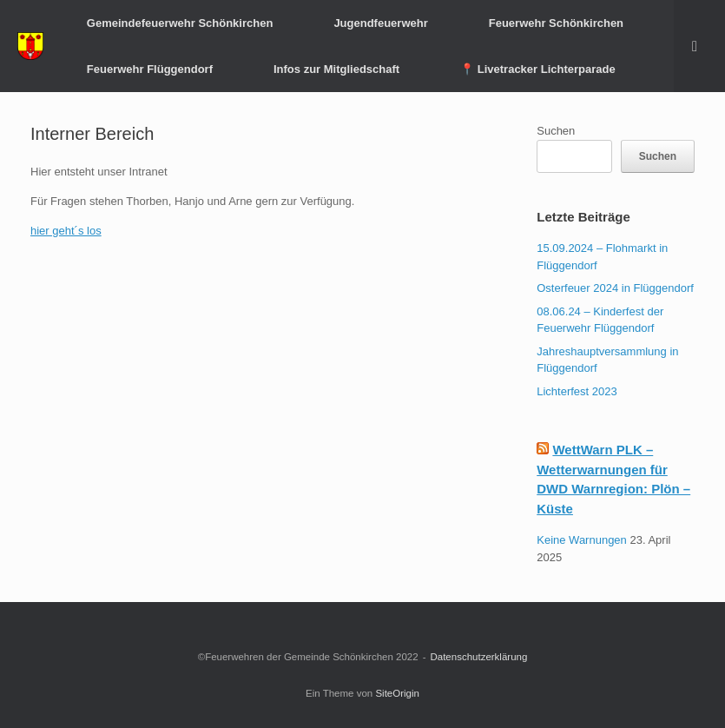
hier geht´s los (66, 231)
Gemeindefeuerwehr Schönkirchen (180, 23)
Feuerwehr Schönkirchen (556, 23)
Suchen (556, 131)
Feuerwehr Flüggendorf (150, 69)
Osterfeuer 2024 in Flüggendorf (615, 288)
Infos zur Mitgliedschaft (336, 69)
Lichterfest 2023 (577, 391)
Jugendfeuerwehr (380, 23)
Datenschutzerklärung (478, 657)
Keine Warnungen (582, 540)
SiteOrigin (397, 693)
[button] (699, 46)
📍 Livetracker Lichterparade (538, 69)
